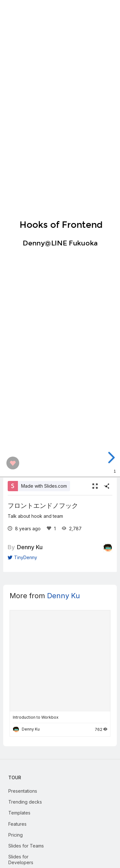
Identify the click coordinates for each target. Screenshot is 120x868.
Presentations (23, 791)
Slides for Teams (26, 846)
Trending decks (25, 802)
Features (17, 824)
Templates (19, 813)
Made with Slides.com (44, 486)
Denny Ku (30, 547)
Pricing (16, 835)
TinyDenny (22, 557)
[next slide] (114, 458)
